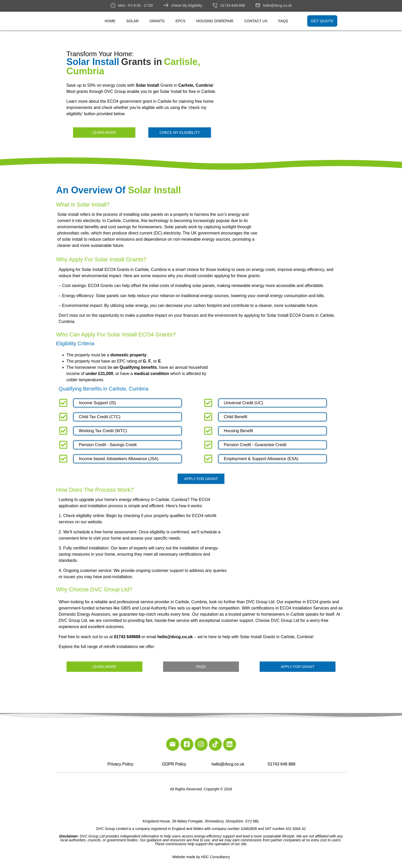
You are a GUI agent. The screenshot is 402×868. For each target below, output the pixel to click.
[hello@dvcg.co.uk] (258, 5)
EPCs (180, 21)
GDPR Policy (174, 764)
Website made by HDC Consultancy (201, 857)
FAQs (283, 21)
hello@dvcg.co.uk (277, 5)
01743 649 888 (282, 764)
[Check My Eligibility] (166, 5)
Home (110, 21)
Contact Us (256, 21)
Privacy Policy (120, 764)
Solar (132, 21)
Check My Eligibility (187, 5)
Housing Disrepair (215, 21)
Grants (157, 21)
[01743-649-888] (215, 5)
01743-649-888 (233, 5)
